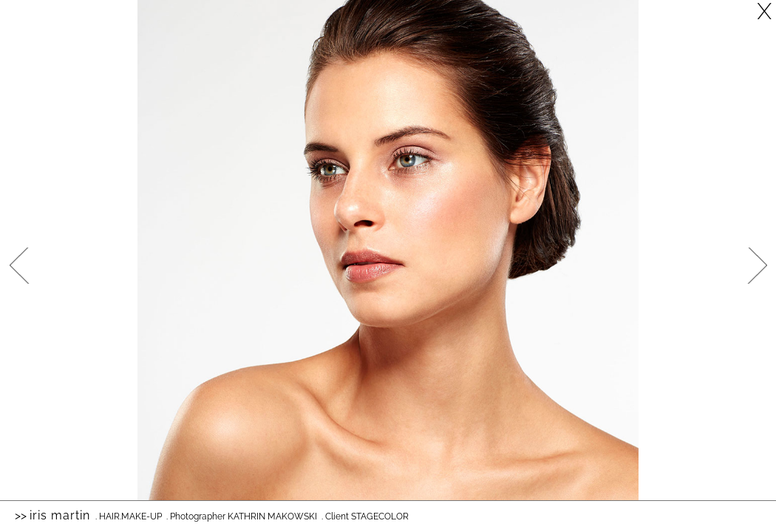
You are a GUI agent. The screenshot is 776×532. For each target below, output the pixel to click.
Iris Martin (60, 515)
